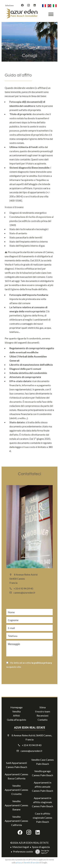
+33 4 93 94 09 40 (23, 588)
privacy (19, 863)
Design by (41, 852)
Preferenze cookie (23, 851)
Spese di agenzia (41, 847)
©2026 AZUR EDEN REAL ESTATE (29, 843)
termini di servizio (32, 863)
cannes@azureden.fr (24, 593)
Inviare (22, 676)
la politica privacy (42, 663)
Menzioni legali (21, 847)
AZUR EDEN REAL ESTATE (29, 727)
